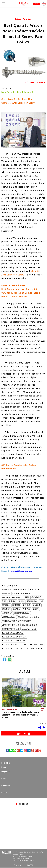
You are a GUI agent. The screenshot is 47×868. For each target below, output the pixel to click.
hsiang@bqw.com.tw (21, 571)
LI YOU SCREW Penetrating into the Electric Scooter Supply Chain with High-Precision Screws (21, 715)
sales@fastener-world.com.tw (23, 861)
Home (4, 767)
